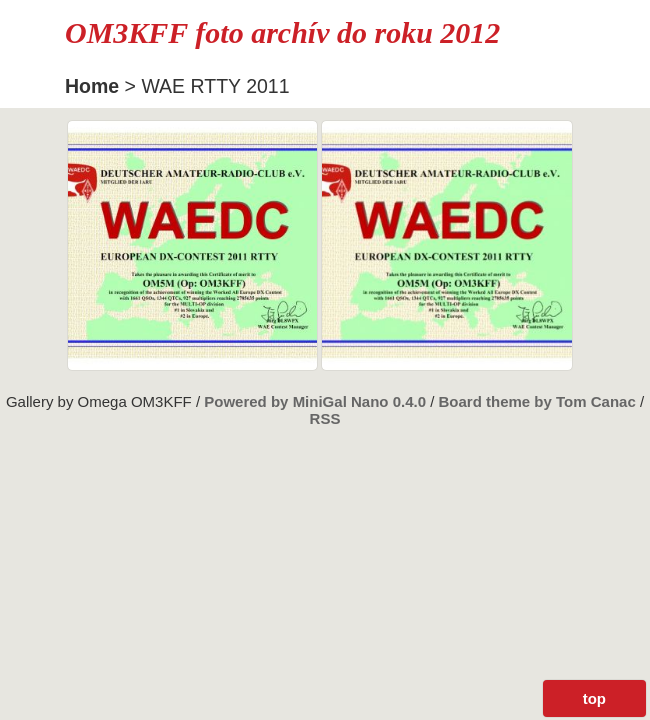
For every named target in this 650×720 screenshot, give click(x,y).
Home (92, 86)
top (594, 698)
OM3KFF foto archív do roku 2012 (282, 32)
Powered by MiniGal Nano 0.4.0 (317, 401)
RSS (325, 418)
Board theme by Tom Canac (539, 401)
